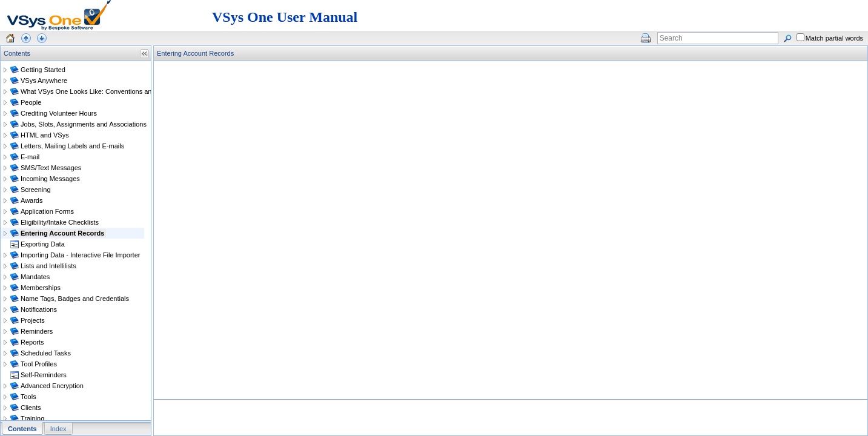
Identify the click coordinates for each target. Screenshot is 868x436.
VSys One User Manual (285, 17)
